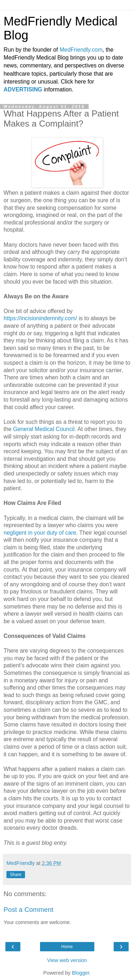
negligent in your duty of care (40, 533)
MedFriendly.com (81, 50)
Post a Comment (28, 910)
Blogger (81, 973)
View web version (67, 960)
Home (67, 947)
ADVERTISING (23, 89)
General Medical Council (44, 429)
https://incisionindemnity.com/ (40, 318)
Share (16, 875)
